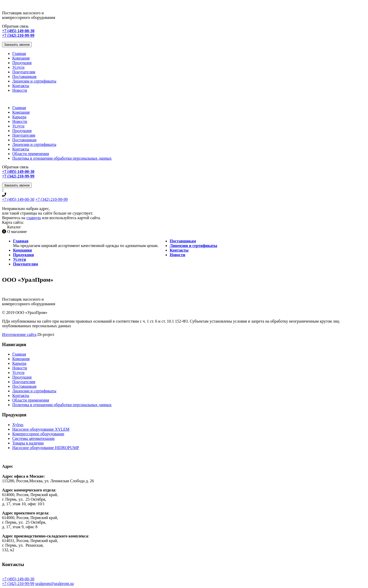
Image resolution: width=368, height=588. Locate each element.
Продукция (22, 63)
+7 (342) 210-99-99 (51, 199)
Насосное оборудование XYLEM (41, 429)
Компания (21, 58)
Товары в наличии (28, 443)
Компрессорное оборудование (38, 434)
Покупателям (24, 72)
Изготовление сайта (19, 334)
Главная (19, 54)
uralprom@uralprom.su (54, 584)
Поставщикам (24, 77)
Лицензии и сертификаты (34, 81)
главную (34, 218)
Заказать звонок (17, 45)
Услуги (18, 67)
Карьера (19, 117)
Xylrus (18, 425)
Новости (20, 90)
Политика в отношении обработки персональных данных (62, 158)
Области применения (31, 154)
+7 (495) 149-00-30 (18, 199)
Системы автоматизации (33, 438)
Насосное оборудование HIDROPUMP (46, 448)
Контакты (21, 86)
